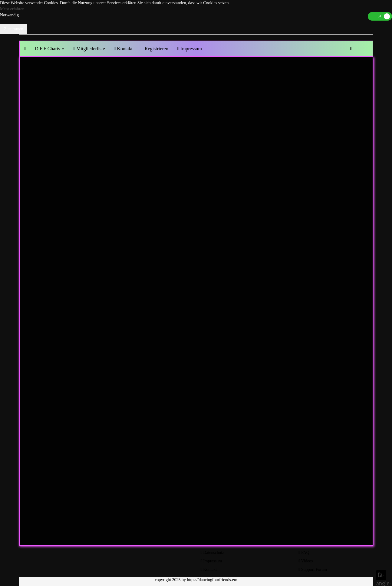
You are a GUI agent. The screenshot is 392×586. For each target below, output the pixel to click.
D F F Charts (49, 49)
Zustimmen (14, 29)
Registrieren (155, 49)
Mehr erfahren (12, 9)
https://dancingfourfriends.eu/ (212, 580)
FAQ (304, 553)
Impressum (190, 49)
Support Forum (313, 569)
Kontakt (123, 49)
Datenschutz (212, 553)
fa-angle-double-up (381, 576)
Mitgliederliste (89, 49)
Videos (306, 561)
